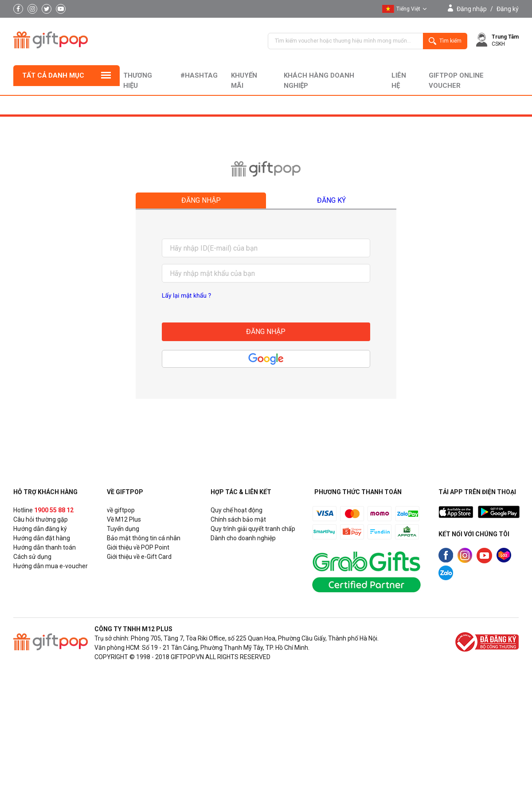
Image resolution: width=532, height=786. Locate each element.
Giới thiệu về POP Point (138, 547)
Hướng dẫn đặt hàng (42, 538)
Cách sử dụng (32, 557)
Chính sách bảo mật (238, 519)
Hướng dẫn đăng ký (40, 529)
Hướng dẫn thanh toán (45, 547)
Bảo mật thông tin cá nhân (144, 538)
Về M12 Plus (124, 519)
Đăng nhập (472, 9)
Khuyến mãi (244, 81)
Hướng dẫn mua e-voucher (51, 566)
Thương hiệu (138, 81)
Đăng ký (508, 9)
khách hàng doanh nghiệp (319, 81)
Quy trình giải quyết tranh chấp (253, 529)
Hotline (43, 510)
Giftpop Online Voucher (456, 81)
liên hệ (399, 81)
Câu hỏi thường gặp (41, 519)
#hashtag (199, 75)
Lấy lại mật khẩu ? (186, 296)
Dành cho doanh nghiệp (243, 538)
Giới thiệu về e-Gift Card (139, 557)
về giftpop (121, 510)
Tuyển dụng (123, 529)
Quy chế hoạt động (237, 510)
